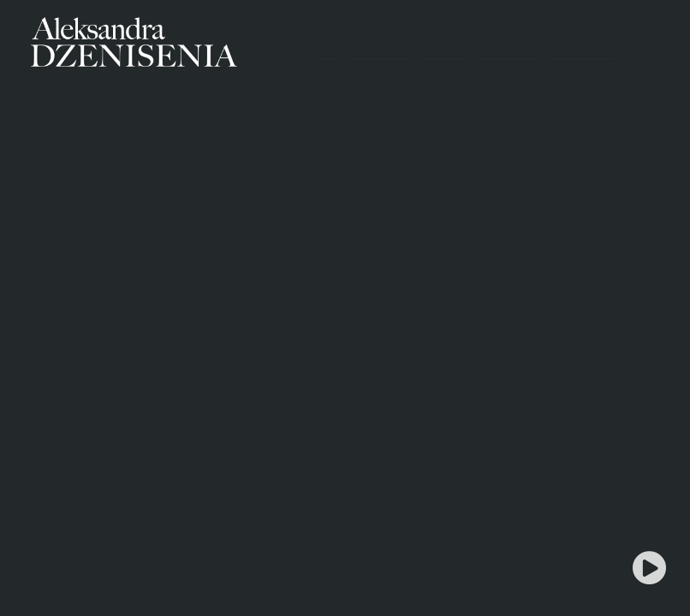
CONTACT (581, 47)
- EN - (644, 47)
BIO (328, 47)
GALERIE (507, 47)
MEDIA (444, 47)
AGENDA (381, 47)
